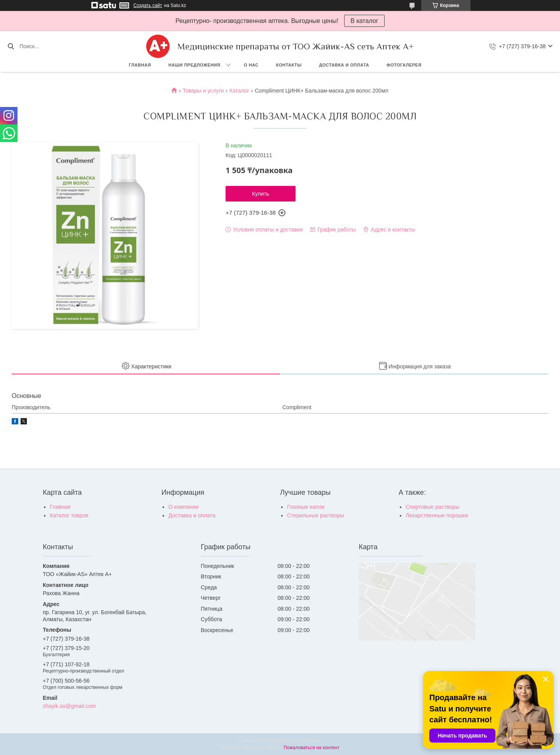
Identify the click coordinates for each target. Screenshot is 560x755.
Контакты (289, 65)
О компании (183, 507)
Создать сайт (148, 5)
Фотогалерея (404, 65)
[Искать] (11, 46)
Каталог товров (69, 515)
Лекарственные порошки (437, 515)
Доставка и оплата (344, 65)
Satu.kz (313, 741)
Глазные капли (306, 507)
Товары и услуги (203, 91)
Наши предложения (194, 65)
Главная (140, 65)
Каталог (239, 91)
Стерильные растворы (316, 515)
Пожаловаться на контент (311, 748)
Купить (261, 194)
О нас (251, 65)
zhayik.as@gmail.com (69, 706)
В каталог (364, 21)
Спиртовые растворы (432, 507)
